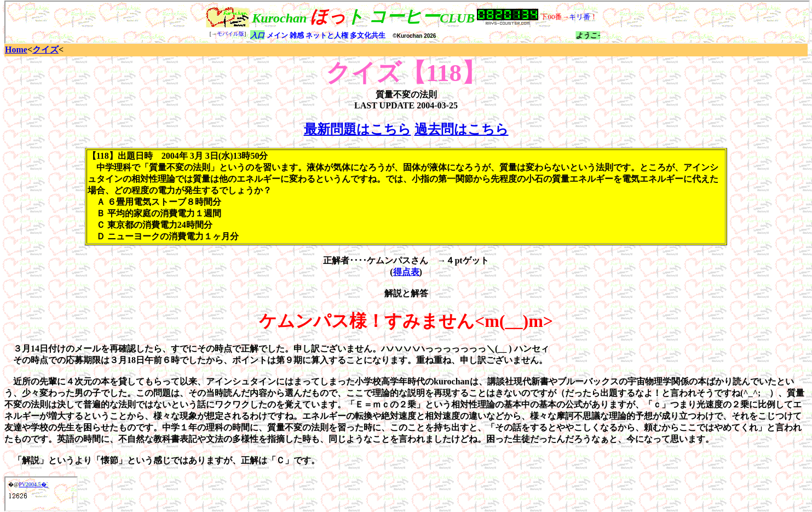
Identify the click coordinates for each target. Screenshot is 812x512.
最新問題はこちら (358, 129)
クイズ (45, 50)
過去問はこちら (462, 129)
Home (16, 50)
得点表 (406, 272)
